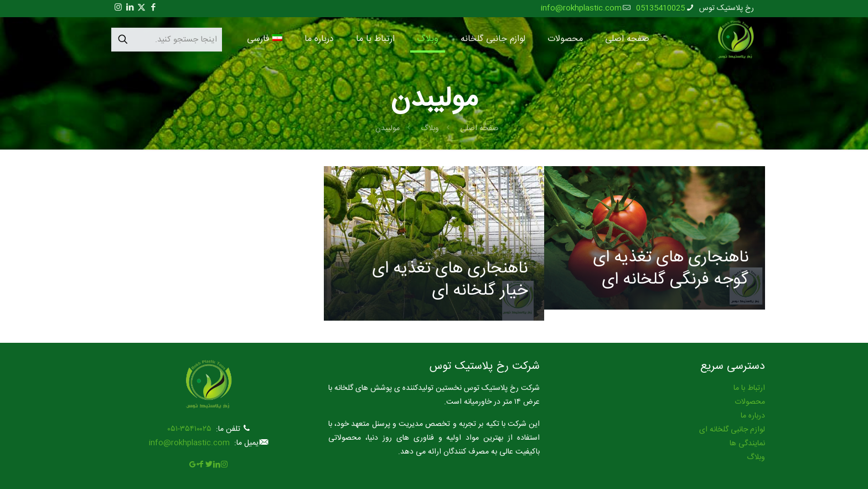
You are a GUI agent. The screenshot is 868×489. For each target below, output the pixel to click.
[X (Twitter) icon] (141, 8)
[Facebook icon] (153, 8)
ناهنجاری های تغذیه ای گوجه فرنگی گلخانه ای (671, 269)
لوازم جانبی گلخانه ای (732, 430)
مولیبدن (387, 128)
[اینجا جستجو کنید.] (167, 40)
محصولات (750, 402)
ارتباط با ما (749, 388)
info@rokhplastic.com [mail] (581, 8)
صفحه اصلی (479, 128)
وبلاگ (430, 128)
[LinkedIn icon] (130, 8)
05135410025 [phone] (660, 8)
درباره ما (753, 416)
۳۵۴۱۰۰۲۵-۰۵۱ (189, 429)
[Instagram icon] (118, 8)
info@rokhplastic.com (189, 443)
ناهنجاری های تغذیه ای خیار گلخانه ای (450, 280)
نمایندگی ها (747, 444)
